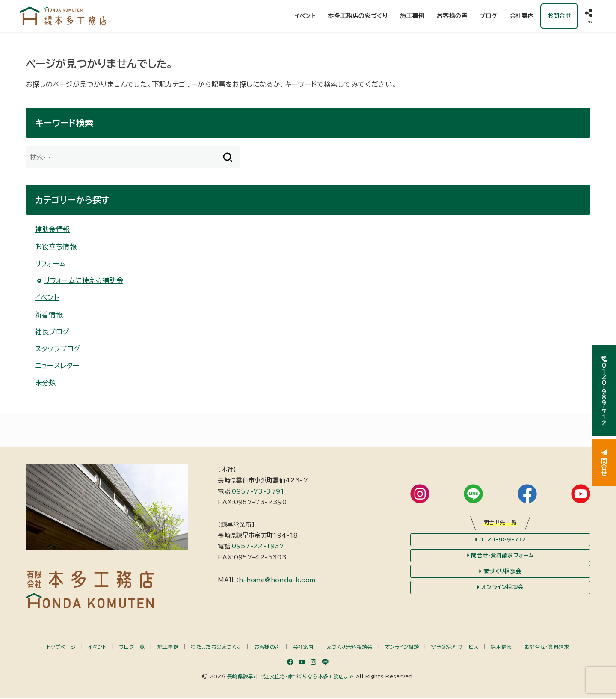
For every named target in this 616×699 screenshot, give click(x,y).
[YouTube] (302, 663)
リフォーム (50, 265)
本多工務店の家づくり (358, 16)
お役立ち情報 (56, 247)
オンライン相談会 (500, 589)
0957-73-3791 (258, 492)
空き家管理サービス (455, 648)
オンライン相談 (402, 648)
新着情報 (49, 315)
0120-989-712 (500, 541)
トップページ (61, 648)
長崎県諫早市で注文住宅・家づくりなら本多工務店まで (291, 677)
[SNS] (589, 16)
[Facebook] (290, 663)
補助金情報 (53, 230)
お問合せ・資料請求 (547, 648)
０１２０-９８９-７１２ (604, 391)
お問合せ (559, 16)
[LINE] (325, 663)
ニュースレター (57, 367)
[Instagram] (313, 663)
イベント (305, 16)
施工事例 (412, 16)
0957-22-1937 (258, 547)
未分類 (46, 384)
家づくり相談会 (500, 572)
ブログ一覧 (132, 648)
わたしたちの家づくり (216, 648)
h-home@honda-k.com (277, 581)
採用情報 (501, 648)
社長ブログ (52, 333)
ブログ (489, 16)
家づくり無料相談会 (349, 648)
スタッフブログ (58, 350)
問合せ (604, 463)
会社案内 (522, 16)
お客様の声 (452, 16)
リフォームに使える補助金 (84, 281)
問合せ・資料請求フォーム (500, 556)
